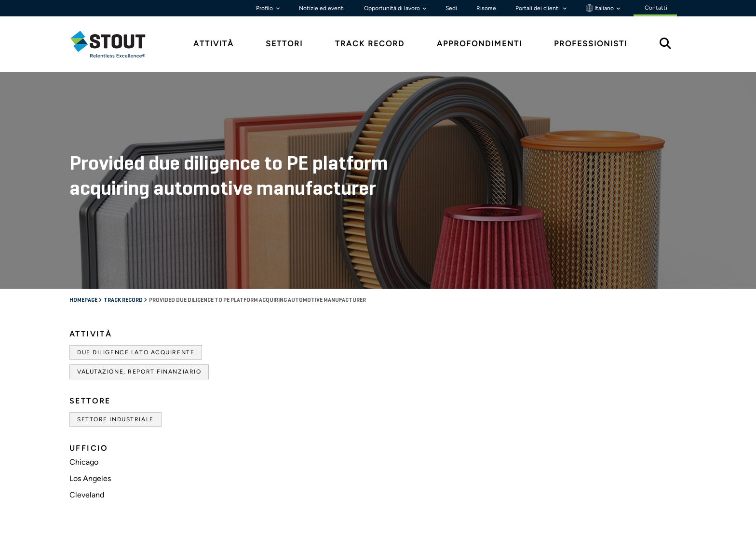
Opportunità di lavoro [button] (393, 8)
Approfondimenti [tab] (479, 44)
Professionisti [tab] (591, 44)
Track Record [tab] (370, 44)
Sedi (451, 8)
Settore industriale (115, 419)
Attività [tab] (214, 44)
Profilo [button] (265, 8)
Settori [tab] (284, 44)
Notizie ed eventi (322, 8)
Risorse (486, 8)
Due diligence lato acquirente (136, 352)
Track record (124, 300)
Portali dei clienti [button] (538, 8)
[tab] (115, 44)
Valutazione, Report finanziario (139, 372)
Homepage (84, 300)
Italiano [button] (601, 8)
